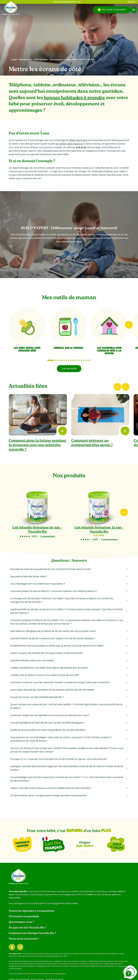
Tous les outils (69, 368)
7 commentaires (109, 539)
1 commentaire (48, 536)
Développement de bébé (60, 59)
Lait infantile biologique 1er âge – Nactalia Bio (37, 530)
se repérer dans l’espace (69, 144)
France (132, 2)
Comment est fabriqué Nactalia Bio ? (32, 933)
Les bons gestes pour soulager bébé (27, 349)
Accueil (14, 59)
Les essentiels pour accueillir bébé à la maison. (109, 350)
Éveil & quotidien (41, 59)
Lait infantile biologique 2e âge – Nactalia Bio (99, 530)
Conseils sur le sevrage (68, 347)
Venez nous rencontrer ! (24, 939)
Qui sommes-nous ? (21, 922)
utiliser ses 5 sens (78, 140)
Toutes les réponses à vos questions (31, 911)
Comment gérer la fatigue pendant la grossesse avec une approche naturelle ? (37, 445)
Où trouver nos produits (112, 10)
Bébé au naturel (25, 59)
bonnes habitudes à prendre (74, 98)
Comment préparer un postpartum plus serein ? (92, 443)
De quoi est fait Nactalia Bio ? (28, 928)
